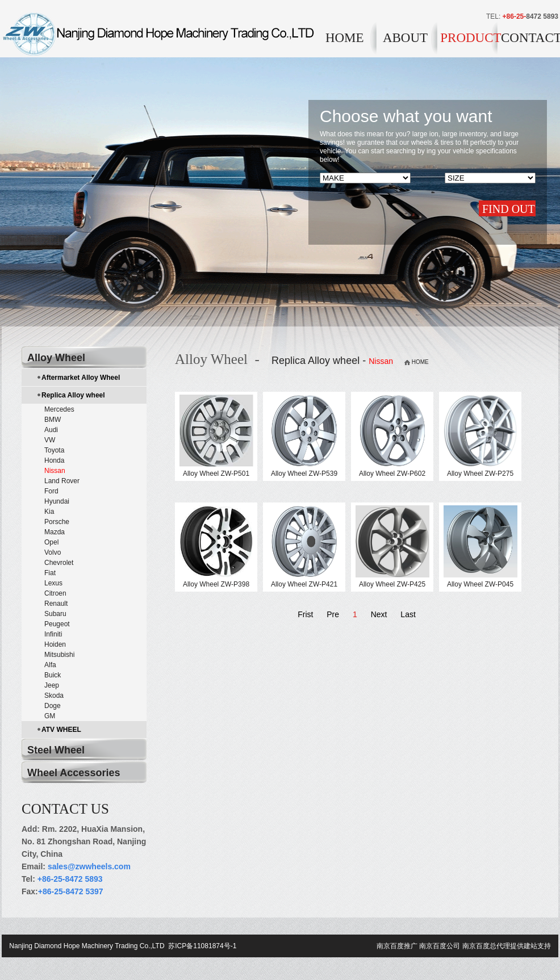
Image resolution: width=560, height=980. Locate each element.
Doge (53, 706)
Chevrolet (59, 563)
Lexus (53, 583)
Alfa (50, 665)
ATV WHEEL (61, 730)
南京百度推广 (397, 946)
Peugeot (57, 624)
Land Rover (62, 481)
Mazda (55, 532)
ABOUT (405, 38)
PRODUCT (469, 38)
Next (379, 614)
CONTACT (530, 38)
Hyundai (57, 501)
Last (408, 614)
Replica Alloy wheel (73, 395)
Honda (54, 460)
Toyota (54, 450)
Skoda (54, 696)
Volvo (53, 552)
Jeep (52, 685)
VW (50, 440)
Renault (56, 604)
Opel (51, 542)
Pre (333, 614)
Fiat (50, 573)
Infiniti (53, 634)
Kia (49, 512)
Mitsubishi (59, 655)
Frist (305, 614)
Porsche (57, 522)
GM (50, 716)
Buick (53, 675)
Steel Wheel (56, 750)
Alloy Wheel (56, 358)
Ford (51, 491)
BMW (53, 420)
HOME (345, 38)
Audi (51, 430)
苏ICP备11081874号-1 (201, 946)
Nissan (55, 471)
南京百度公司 (440, 946)
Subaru (55, 614)
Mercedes (59, 409)
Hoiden (55, 644)
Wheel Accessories (74, 773)
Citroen (55, 593)
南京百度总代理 (486, 946)
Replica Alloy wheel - (334, 361)
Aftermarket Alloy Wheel (81, 378)
